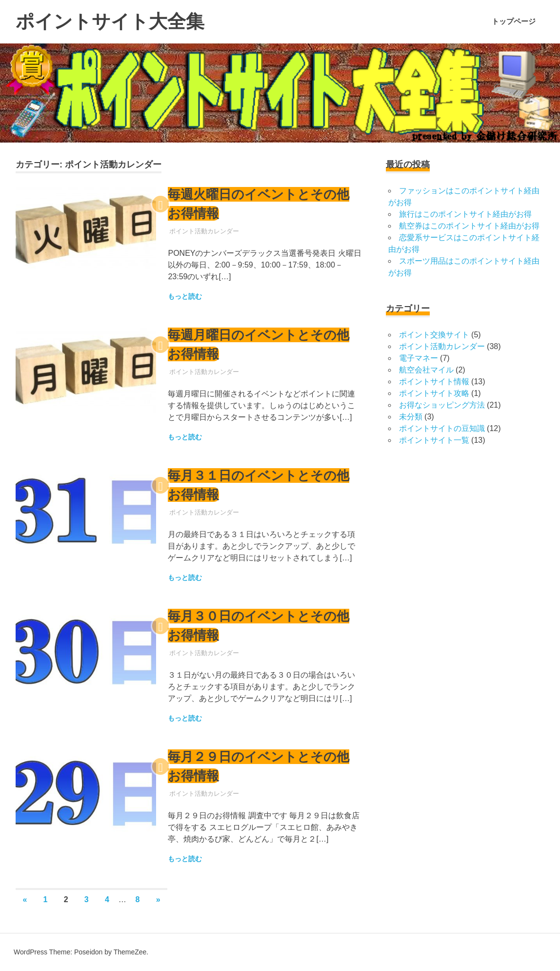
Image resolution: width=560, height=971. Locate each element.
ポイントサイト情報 (434, 382)
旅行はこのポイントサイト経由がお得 (465, 214)
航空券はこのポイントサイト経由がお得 (469, 226)
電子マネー (419, 358)
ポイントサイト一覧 (434, 440)
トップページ (514, 21)
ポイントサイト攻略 (434, 393)
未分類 (411, 417)
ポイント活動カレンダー (204, 231)
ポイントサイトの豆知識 (442, 428)
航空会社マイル (426, 370)
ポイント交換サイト (434, 335)
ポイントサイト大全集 (110, 21)
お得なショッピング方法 (442, 405)
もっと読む (185, 296)
